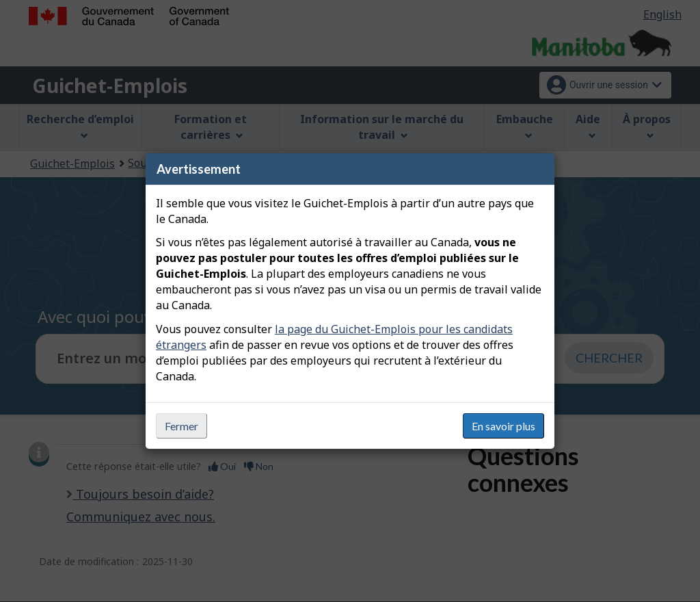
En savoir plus (503, 426)
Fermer (181, 426)
